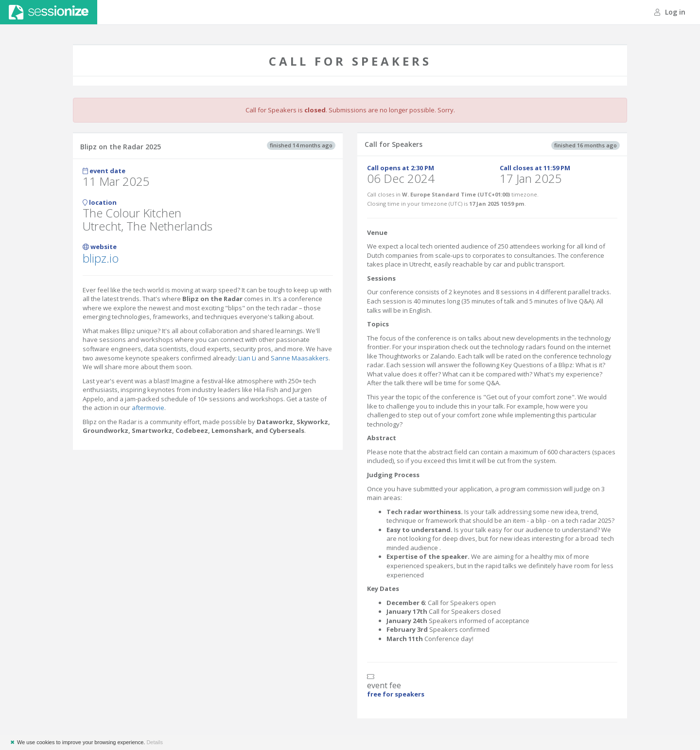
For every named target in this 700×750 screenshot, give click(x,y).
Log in (670, 12)
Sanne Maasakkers (300, 358)
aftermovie (148, 408)
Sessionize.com (49, 12)
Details (155, 742)
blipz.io (101, 258)
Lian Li (247, 358)
